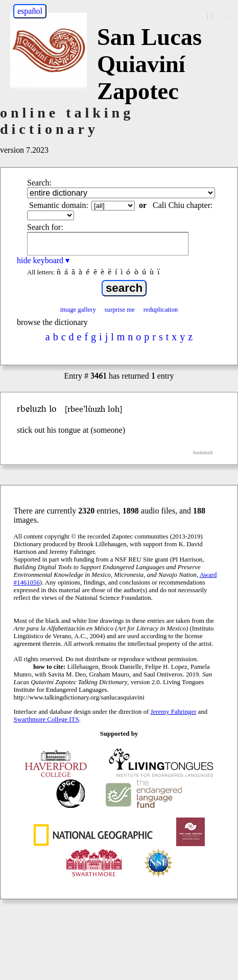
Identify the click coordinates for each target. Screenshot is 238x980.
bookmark (203, 452)
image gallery (78, 310)
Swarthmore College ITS (46, 719)
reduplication (161, 310)
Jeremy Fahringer (174, 712)
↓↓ (209, 16)
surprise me (120, 310)
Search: (39, 183)
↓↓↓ (228, 16)
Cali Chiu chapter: (183, 205)
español (30, 11)
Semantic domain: (59, 205)
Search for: (45, 227)
